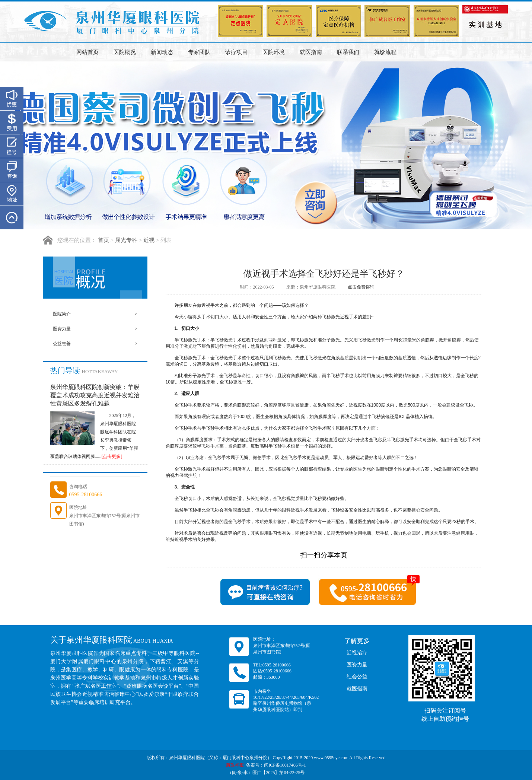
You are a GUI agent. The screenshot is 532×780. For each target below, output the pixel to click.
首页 (103, 240)
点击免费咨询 (361, 287)
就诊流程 (385, 52)
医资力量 (95, 329)
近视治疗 (357, 653)
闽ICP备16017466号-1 (285, 765)
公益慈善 (95, 344)
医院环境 (274, 52)
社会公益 (357, 677)
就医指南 (311, 52)
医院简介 (95, 314)
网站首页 (87, 52)
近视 (149, 240)
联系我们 (348, 52)
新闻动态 (162, 52)
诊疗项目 (236, 52)
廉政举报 (235, 765)
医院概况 (125, 52)
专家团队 (199, 52)
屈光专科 (126, 240)
